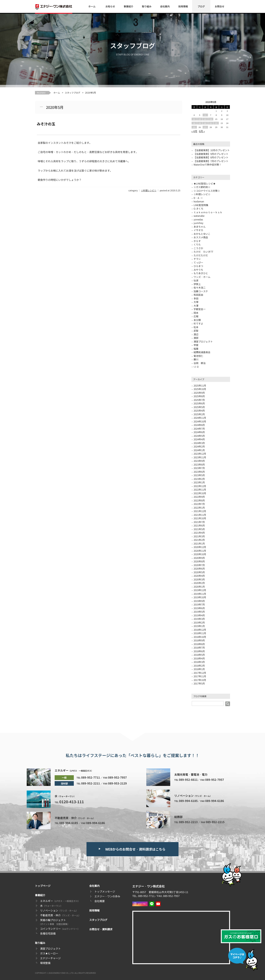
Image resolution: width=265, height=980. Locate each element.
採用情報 (183, 6)
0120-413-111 (72, 802)
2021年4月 (199, 533)
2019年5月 (199, 612)
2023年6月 (199, 472)
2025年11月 (200, 385)
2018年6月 (199, 651)
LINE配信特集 (201, 205)
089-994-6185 (69, 823)
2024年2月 (199, 446)
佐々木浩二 (200, 288)
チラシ (197, 259)
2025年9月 (199, 393)
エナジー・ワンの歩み (107, 896)
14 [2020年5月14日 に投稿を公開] (211, 119)
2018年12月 (200, 630)
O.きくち (198, 209)
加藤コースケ (201, 291)
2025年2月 (199, 414)
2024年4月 (199, 439)
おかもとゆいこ (202, 234)
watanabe (199, 216)
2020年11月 (200, 551)
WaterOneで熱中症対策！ (207, 165)
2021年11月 (200, 515)
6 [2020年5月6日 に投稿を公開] (205, 115)
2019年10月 (200, 597)
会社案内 (165, 6)
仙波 (196, 280)
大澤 (196, 306)
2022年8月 (199, 500)
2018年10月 (200, 637)
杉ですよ (198, 323)
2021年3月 (199, 536)
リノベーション (59, 910)
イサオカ (198, 230)
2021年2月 (199, 540)
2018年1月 (199, 669)
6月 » (202, 131)
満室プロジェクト (203, 341)
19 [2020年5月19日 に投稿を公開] (200, 123)
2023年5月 (199, 475)
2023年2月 (199, 479)
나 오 (196, 367)
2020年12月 (200, 547)
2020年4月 (199, 576)
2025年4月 (199, 411)
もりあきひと (201, 273)
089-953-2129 (117, 783)
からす (197, 241)
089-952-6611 (188, 780)
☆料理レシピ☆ (149, 190)
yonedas (198, 219)
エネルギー (60, 901)
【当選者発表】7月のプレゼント (211, 161)
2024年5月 (199, 436)
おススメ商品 (201, 237)
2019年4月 (199, 615)
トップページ (43, 886)
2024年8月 (199, 425)
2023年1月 (199, 482)
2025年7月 (199, 400)
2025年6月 (199, 403)
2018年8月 (199, 644)
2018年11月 (200, 633)
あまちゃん (200, 227)
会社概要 (100, 901)
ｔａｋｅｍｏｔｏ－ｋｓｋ (208, 212)
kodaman (199, 201)
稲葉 (196, 349)
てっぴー (198, 262)
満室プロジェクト (50, 949)
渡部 (196, 338)
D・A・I (198, 198)
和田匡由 (198, 295)
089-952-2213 (188, 822)
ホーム (92, 6)
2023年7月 (199, 468)
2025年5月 (199, 407)
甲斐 (196, 345)
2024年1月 (199, 450)
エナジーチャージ (50, 958)
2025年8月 (199, 396)
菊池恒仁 (198, 356)
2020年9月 (199, 558)
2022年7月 (199, 504)
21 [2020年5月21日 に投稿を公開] (211, 123)
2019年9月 (199, 601)
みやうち (198, 270)
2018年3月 (199, 662)
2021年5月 (199, 529)
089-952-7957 (117, 777)
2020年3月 (199, 579)
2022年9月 (199, 497)
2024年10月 (200, 421)
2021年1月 (199, 543)
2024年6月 (199, 432)
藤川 (196, 359)
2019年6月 (199, 608)
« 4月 (194, 131)
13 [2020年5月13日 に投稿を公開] (205, 119)
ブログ (201, 6)
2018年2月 (199, 666)
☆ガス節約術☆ (202, 187)
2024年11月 (200, 418)
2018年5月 (199, 655)
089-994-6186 (96, 823)
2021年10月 (200, 518)
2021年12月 (200, 511)
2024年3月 (199, 443)
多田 (196, 298)
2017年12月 (200, 673)
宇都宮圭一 (200, 309)
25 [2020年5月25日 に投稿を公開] (194, 127)
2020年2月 (199, 583)
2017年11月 (200, 676)
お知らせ (110, 6)
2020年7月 (199, 565)
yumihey (198, 223)
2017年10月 (200, 680)
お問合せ (220, 6)
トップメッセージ (105, 891)
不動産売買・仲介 (60, 915)
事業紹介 (128, 6)
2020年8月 (199, 561)
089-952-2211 (91, 783)
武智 (196, 331)
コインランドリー (60, 929)
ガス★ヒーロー (49, 953)
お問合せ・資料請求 (101, 929)
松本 (196, 327)
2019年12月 (200, 590)
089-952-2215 (215, 822)
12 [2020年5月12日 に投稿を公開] (200, 119)
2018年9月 (199, 640)
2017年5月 (199, 683)
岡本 (196, 313)
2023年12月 (200, 454)
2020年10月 (200, 554)
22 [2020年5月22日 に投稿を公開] (216, 123)
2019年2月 (199, 622)
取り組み (147, 6)
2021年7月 (199, 522)
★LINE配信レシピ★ (205, 183)
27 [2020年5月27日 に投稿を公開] (205, 127)
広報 (196, 316)
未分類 (197, 320)
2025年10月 (200, 389)
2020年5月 (199, 572)
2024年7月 (199, 429)
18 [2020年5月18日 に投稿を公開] (194, 123)
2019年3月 (199, 619)
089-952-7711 (91, 777)
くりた (197, 244)
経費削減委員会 (202, 352)
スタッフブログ (73, 93)
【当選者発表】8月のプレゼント (211, 157)
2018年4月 (199, 658)
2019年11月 (200, 594)
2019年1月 (199, 626)
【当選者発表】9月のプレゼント (211, 154)
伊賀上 (197, 284)
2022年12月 (200, 486)
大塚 (196, 302)
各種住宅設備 (48, 933)
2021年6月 (199, 525)
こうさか (198, 248)
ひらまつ (198, 266)
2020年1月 (199, 587)
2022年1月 (199, 508)
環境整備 (45, 963)
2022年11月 (200, 490)
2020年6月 (199, 569)
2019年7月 (199, 604)
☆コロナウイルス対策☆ (207, 191)
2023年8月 (199, 464)
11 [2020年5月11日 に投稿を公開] (194, 119)
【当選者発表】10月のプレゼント (212, 150)
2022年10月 (200, 493)
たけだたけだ (201, 255)
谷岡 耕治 (200, 363)
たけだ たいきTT (203, 252)
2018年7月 (199, 648)
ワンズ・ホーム (202, 277)
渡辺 (196, 334)
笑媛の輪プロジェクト (54, 922)
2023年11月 (200, 457)
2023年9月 (199, 461)
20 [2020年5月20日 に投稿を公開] (205, 123)
